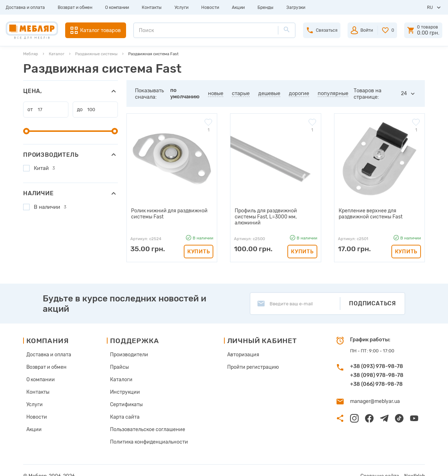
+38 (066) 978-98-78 (376, 379)
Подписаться (373, 298)
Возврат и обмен (75, 7)
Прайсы (119, 361)
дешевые (269, 93)
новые (216, 93)
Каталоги (121, 372)
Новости (210, 7)
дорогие (299, 93)
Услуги (181, 7)
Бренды (265, 7)
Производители (128, 349)
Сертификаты (126, 396)
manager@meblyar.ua (373, 396)
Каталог (57, 54)
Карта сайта (124, 408)
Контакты (152, 7)
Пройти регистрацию (248, 361)
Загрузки (296, 7)
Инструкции (125, 384)
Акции (238, 7)
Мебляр (31, 54)
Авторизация (239, 349)
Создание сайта (384, 465)
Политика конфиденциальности (146, 431)
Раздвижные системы (96, 54)
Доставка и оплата (25, 7)
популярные (333, 93)
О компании (117, 7)
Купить (199, 245)
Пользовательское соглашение (145, 420)
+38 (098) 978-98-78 (377, 370)
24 (404, 94)
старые (241, 93)
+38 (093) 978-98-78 (377, 361)
